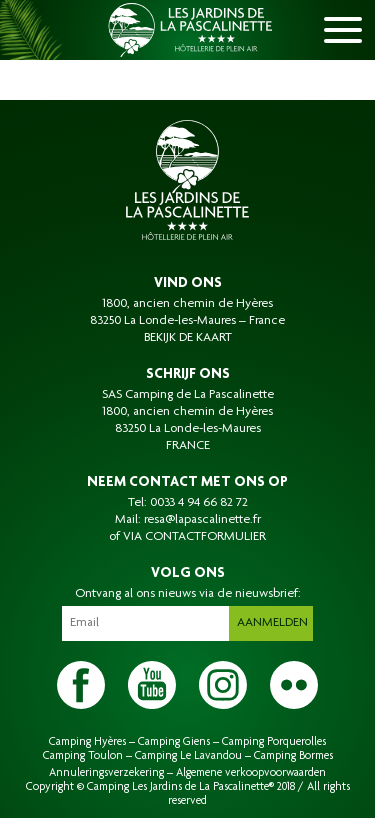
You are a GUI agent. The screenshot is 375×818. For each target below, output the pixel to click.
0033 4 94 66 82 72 (199, 503)
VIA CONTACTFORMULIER (194, 537)
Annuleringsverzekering (106, 773)
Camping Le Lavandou (188, 756)
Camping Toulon (83, 756)
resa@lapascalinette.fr (202, 520)
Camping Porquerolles (274, 742)
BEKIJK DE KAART (188, 338)
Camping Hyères (87, 742)
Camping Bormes (293, 756)
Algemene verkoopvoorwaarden (251, 773)
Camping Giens (174, 742)
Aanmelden (272, 623)
